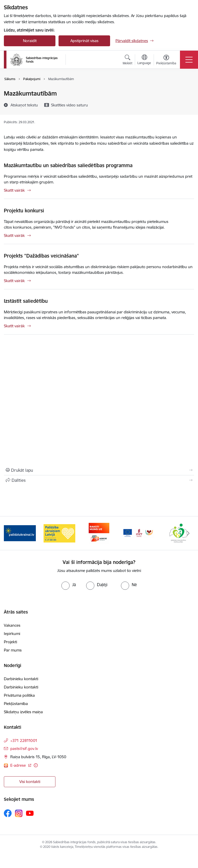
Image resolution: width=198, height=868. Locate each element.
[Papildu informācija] (36, 765)
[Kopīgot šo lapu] (99, 480)
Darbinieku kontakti (21, 679)
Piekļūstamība (16, 704)
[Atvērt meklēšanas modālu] (127, 60)
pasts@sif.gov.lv (24, 749)
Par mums (13, 650)
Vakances (12, 625)
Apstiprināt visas (84, 41)
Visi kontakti (30, 782)
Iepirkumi (12, 634)
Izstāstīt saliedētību (26, 301)
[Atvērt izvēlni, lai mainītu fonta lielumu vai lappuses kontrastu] (166, 60)
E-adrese (19, 765)
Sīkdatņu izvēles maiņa (23, 712)
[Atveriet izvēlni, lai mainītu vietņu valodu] (144, 60)
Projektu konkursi (24, 211)
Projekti (10, 642)
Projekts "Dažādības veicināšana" (41, 256)
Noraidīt (30, 41)
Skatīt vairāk (14, 190)
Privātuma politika (19, 695)
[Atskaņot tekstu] (24, 105)
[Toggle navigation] (189, 60)
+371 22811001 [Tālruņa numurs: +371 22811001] (24, 741)
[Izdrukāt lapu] (99, 470)
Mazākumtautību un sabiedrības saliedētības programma (68, 165)
